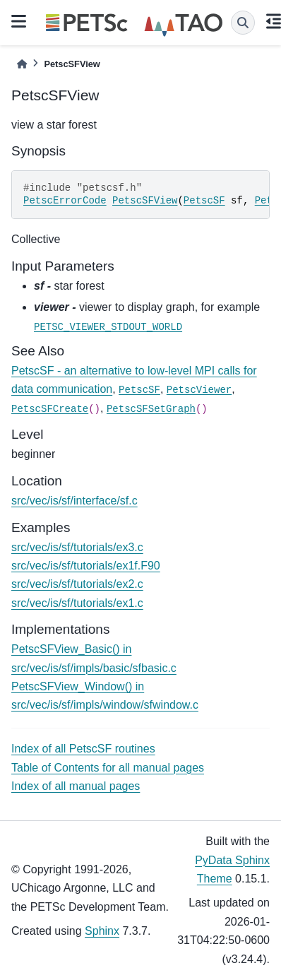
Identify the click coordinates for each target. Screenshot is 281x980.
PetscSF (204, 201)
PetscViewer (199, 390)
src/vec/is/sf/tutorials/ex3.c (77, 547)
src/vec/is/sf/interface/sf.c (74, 501)
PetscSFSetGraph (151, 409)
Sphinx (102, 931)
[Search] (243, 23)
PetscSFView (145, 201)
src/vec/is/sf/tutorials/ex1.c (77, 603)
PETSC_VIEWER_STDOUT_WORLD (108, 327)
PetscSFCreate (50, 409)
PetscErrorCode (65, 201)
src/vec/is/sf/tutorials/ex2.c (77, 584)
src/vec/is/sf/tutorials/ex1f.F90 (86, 566)
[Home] (22, 64)
